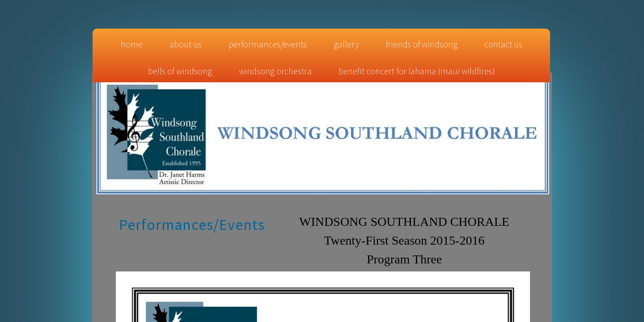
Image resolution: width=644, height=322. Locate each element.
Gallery (346, 44)
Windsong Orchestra (275, 71)
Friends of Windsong (422, 44)
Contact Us (503, 44)
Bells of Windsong (180, 71)
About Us (186, 44)
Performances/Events (268, 44)
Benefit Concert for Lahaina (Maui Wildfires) (417, 71)
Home (132, 44)
